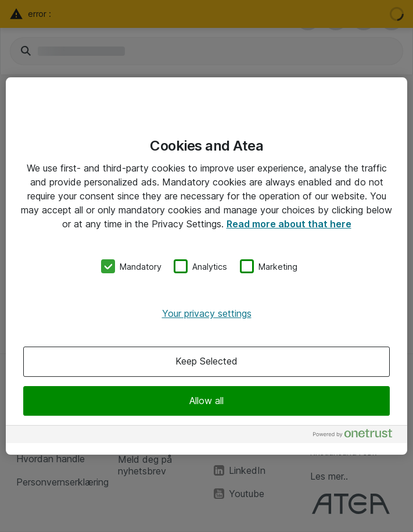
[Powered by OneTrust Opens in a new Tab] (357, 436)
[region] (207, 266)
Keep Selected (207, 362)
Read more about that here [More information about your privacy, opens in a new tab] (289, 224)
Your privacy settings (207, 313)
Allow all (207, 401)
